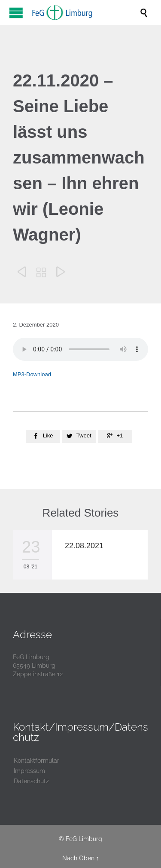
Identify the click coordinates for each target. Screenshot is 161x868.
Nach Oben (78, 858)
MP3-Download (32, 374)
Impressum (29, 771)
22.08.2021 (84, 546)
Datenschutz (31, 781)
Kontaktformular (36, 761)
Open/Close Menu (16, 13)
